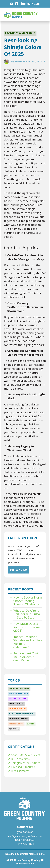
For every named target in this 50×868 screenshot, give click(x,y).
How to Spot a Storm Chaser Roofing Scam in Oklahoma (28, 601)
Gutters (31, 724)
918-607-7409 (18, 570)
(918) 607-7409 (31, 4)
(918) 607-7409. (21, 518)
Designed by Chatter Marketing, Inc (25, 854)
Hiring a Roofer (16, 704)
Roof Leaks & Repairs (18, 719)
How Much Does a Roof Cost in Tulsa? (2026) (27, 627)
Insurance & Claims (18, 699)
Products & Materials (20, 33)
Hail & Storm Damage (19, 694)
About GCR (14, 729)
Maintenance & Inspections (22, 714)
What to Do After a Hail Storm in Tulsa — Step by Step (27, 614)
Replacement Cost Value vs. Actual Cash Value (26, 657)
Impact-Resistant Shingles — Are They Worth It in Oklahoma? (28, 642)
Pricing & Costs (16, 724)
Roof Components (18, 709)
